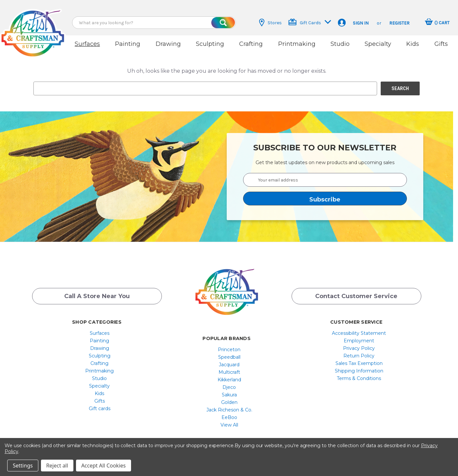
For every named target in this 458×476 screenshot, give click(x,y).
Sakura (229, 395)
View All (229, 425)
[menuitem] (99, 333)
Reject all (57, 466)
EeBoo (229, 417)
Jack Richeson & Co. (229, 410)
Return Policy (359, 356)
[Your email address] (325, 180)
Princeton (229, 350)
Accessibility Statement (359, 333)
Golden (229, 402)
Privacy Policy (359, 348)
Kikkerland (229, 380)
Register (399, 23)
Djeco (229, 387)
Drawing (168, 44)
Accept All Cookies (104, 466)
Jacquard (229, 365)
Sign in (361, 23)
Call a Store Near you (97, 296)
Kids (413, 44)
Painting (128, 44)
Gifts (441, 44)
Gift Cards (310, 22)
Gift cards (100, 409)
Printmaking (297, 44)
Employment (359, 341)
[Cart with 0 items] (437, 23)
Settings (23, 466)
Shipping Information (359, 371)
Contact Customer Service (356, 296)
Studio (340, 44)
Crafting (251, 44)
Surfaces (87, 44)
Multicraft (229, 372)
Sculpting (210, 44)
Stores (270, 23)
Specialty (378, 44)
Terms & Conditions (359, 378)
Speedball (229, 357)
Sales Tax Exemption (359, 363)
